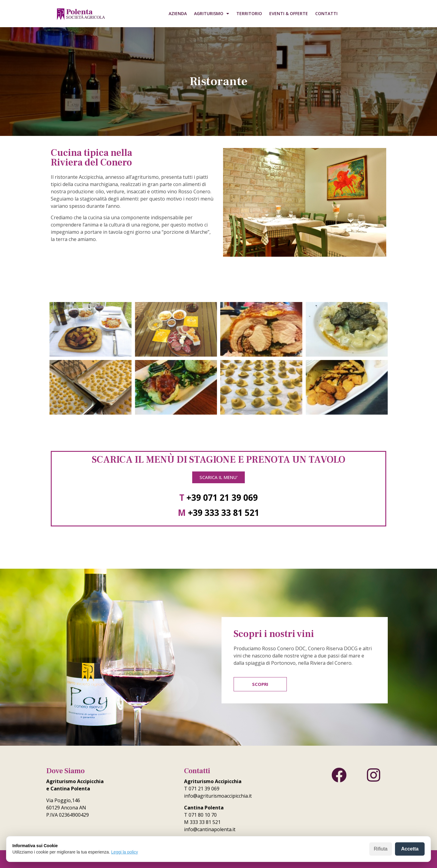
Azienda (178, 13)
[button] (218, 477)
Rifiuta (381, 849)
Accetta (410, 849)
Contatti (326, 13)
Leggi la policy (125, 852)
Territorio (249, 13)
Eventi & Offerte (289, 13)
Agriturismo (212, 14)
